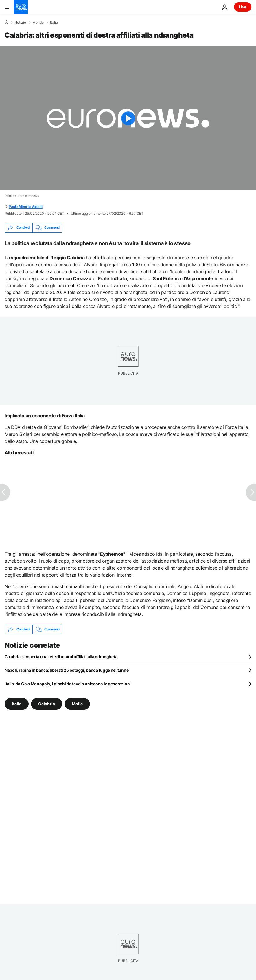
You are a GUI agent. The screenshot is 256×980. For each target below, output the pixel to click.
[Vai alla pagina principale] (21, 7)
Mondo (38, 23)
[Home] (6, 22)
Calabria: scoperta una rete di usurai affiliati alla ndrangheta (61, 657)
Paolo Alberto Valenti (26, 207)
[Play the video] (128, 118)
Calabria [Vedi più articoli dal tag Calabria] (47, 703)
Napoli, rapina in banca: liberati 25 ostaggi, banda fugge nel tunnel (67, 670)
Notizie (20, 23)
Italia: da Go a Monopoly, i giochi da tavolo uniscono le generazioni (68, 684)
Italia (54, 23)
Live (243, 7)
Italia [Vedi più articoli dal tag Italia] (17, 703)
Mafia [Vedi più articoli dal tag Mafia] (77, 703)
